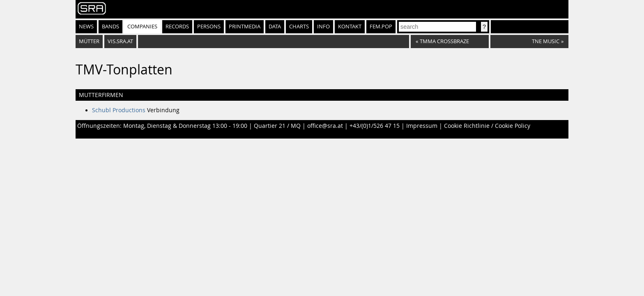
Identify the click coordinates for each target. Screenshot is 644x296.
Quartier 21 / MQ (277, 126)
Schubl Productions (119, 110)
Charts (299, 27)
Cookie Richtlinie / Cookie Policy (487, 126)
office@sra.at (325, 126)
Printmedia (245, 27)
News (86, 27)
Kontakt (350, 27)
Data (275, 27)
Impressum (422, 126)
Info (323, 27)
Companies (142, 27)
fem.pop (381, 27)
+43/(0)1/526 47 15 (375, 126)
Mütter (89, 41)
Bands (110, 27)
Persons (209, 27)
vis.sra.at (120, 41)
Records (177, 27)
